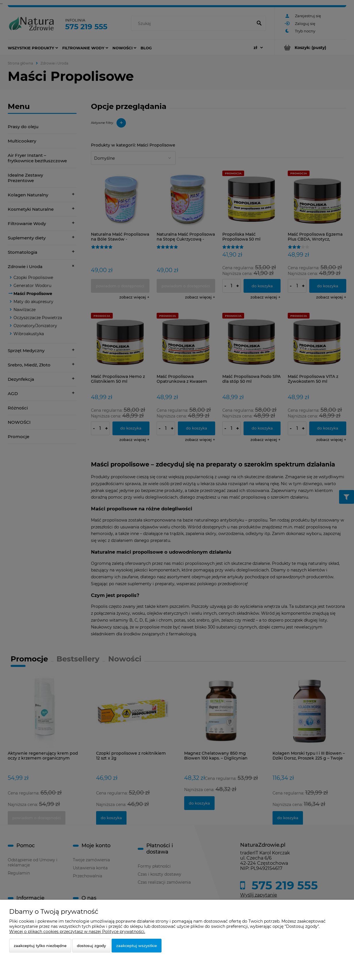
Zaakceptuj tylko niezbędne (40, 946)
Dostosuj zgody (91, 946)
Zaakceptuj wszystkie (137, 946)
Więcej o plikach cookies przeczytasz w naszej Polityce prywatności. (77, 932)
